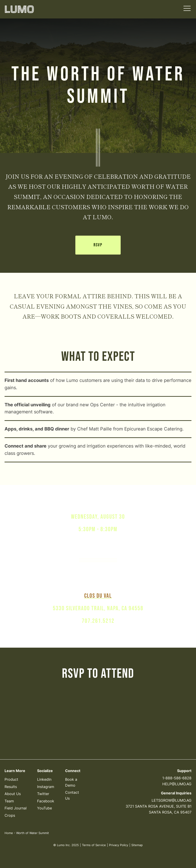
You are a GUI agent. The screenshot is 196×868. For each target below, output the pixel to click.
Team (9, 801)
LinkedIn (44, 779)
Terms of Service (94, 845)
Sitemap (137, 845)
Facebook (46, 801)
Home (9, 833)
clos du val (98, 596)
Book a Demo (71, 782)
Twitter (43, 794)
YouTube (45, 808)
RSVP (98, 245)
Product (11, 779)
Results (11, 787)
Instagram (46, 787)
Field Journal (16, 808)
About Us (13, 794)
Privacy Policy (119, 845)
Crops (10, 815)
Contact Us (72, 795)
